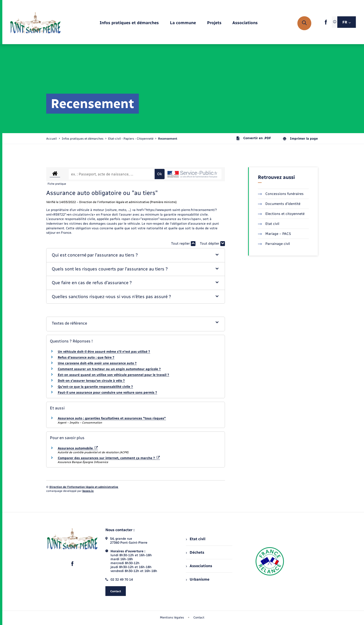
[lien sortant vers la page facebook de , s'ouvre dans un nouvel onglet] (326, 24)
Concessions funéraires (281, 194)
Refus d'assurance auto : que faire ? (86, 357)
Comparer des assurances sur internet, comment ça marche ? (109, 458)
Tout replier (183, 244)
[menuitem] (129, 23)
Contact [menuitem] (199, 617)
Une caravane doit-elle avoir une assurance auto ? (97, 363)
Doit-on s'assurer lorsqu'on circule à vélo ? (91, 381)
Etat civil (269, 224)
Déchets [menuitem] (195, 552)
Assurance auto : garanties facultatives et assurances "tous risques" (112, 418)
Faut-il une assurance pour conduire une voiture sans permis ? (107, 393)
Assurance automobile (78, 448)
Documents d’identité (279, 204)
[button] (136, 255)
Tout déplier (212, 244)
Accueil (52, 139)
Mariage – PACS (274, 234)
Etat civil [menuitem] (196, 539)
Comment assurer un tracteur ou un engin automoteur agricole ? (109, 369)
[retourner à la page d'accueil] (35, 23)
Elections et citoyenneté (281, 214)
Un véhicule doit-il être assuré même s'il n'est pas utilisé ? (104, 352)
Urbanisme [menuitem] (198, 579)
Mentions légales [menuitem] (172, 617)
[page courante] (168, 139)
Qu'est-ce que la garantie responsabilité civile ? (95, 387)
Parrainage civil (274, 244)
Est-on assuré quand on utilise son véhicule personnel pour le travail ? (113, 375)
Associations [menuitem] (199, 566)
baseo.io (88, 491)
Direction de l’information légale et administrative (84, 487)
